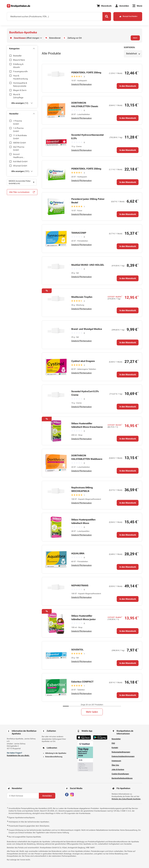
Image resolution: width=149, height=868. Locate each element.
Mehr (135, 38)
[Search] (107, 16)
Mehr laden (92, 712)
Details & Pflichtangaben (81, 84)
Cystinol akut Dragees (83, 361)
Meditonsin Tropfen (82, 297)
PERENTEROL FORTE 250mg (86, 73)
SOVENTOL (77, 650)
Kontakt (115, 748)
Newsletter (116, 739)
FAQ (113, 743)
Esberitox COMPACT (82, 682)
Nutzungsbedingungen (121, 752)
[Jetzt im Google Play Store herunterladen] (100, 737)
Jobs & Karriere (118, 769)
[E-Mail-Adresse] (23, 796)
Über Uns (115, 765)
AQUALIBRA (78, 553)
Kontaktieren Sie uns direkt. (18, 755)
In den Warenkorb (128, 86)
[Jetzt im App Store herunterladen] (84, 737)
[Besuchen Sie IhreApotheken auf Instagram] (72, 794)
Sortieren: (130, 47)
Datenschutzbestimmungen (123, 756)
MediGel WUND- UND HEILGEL (88, 265)
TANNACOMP (79, 233)
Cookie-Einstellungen (120, 774)
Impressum (116, 761)
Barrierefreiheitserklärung (122, 778)
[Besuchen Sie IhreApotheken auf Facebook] (67, 794)
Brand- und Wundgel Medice (87, 329)
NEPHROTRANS (80, 585)
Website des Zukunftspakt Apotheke (126, 799)
